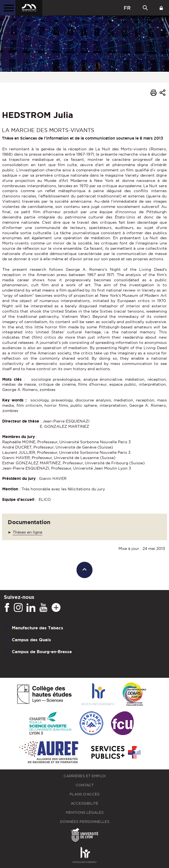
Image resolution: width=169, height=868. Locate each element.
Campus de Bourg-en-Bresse (42, 652)
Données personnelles (85, 822)
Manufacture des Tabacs (38, 628)
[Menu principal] (8, 8)
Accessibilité (84, 803)
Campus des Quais (31, 640)
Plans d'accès (84, 794)
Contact (85, 785)
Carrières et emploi (85, 776)
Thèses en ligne (27, 532)
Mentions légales (85, 812)
